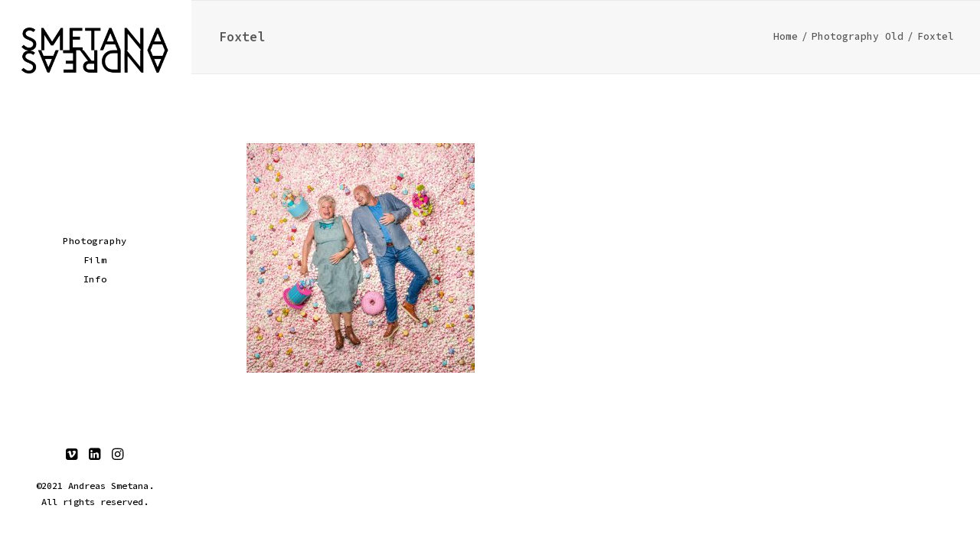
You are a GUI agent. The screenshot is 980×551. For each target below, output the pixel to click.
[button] (72, 455)
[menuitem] (72, 455)
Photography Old (857, 36)
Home (786, 36)
